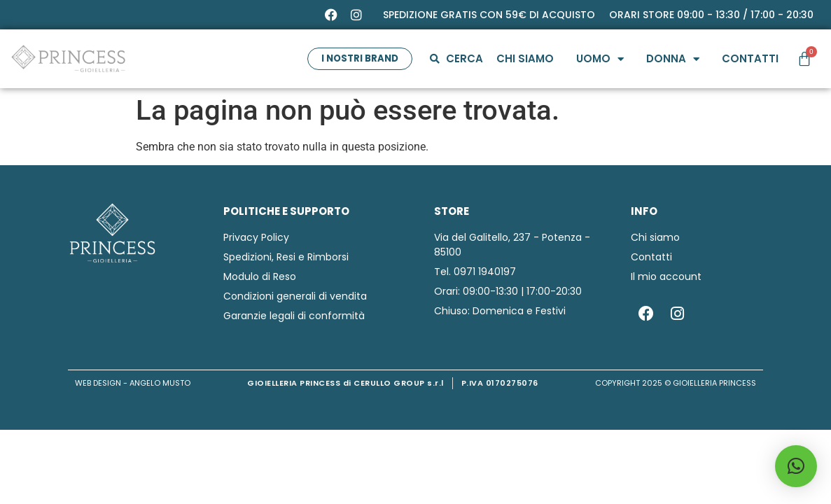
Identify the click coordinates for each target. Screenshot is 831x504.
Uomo (599, 59)
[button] (796, 466)
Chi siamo (524, 58)
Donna (671, 59)
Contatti (749, 58)
